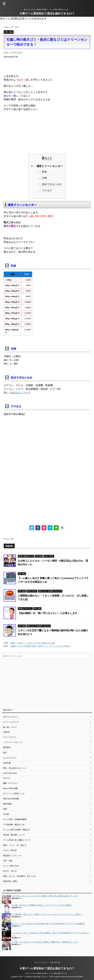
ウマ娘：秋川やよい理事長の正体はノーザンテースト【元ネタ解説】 (42, 905)
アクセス (45, 190)
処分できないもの (50, 184)
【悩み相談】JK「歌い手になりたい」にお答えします (47, 613)
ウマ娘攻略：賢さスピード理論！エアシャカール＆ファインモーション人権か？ (47, 914)
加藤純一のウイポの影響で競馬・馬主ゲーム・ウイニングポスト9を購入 (40, 646)
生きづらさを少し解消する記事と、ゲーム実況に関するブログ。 (47, 973)
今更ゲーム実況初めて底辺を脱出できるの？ (47, 13)
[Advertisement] (48, 66)
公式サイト (20, 393)
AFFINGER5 (79, 977)
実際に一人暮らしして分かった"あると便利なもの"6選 (33, 643)
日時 (42, 178)
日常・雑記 (10, 539)
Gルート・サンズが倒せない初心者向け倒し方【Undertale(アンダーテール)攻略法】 (49, 924)
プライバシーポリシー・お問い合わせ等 (47, 962)
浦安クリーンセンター (48, 166)
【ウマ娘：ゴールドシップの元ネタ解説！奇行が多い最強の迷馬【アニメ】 (45, 896)
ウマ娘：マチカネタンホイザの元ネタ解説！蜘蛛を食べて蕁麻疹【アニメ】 (45, 942)
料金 (42, 172)
